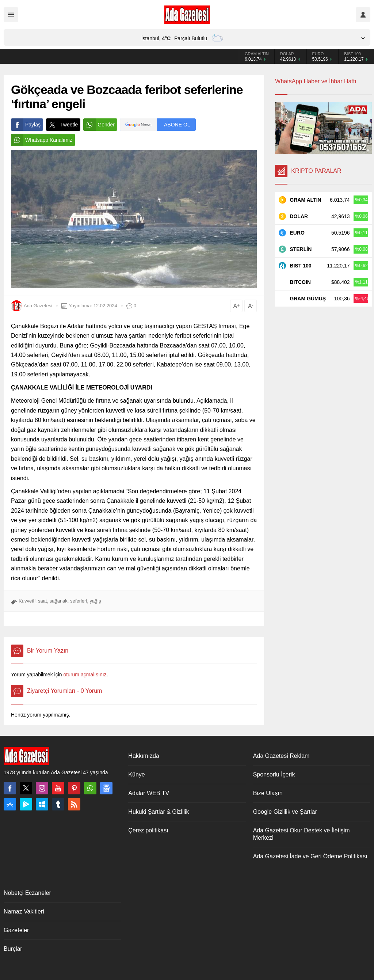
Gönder (99, 125)
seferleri (79, 601)
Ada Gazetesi (38, 306)
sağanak (59, 601)
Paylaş (26, 125)
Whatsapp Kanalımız (42, 140)
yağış (96, 601)
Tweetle (62, 125)
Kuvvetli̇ (27, 601)
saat (43, 601)
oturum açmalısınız (85, 675)
